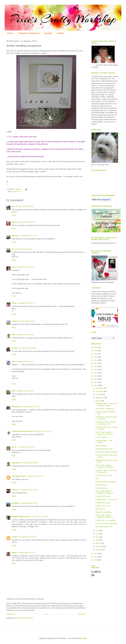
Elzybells (15, 192)
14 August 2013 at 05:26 (23, 249)
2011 (96, 557)
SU (20, 192)
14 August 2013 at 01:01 (27, 222)
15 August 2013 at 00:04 (39, 517)
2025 (96, 348)
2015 (96, 379)
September (100, 398)
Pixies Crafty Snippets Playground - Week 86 (104, 466)
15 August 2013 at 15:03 (27, 537)
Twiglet (15, 321)
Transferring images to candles (106, 452)
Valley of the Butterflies (104, 512)
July (97, 531)
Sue (13, 206)
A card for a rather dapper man (106, 524)
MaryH (14, 552)
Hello (97, 479)
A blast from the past (103, 496)
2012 (96, 554)
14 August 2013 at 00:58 (24, 206)
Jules (14, 267)
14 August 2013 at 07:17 (26, 303)
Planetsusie (16, 407)
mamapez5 (16, 463)
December (100, 388)
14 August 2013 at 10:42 (25, 391)
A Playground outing (103, 503)
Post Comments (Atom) (25, 618)
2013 (96, 385)
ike (13, 249)
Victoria (15, 348)
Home (10, 33)
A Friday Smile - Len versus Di (106, 500)
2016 (96, 376)
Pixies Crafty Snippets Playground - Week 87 (104, 433)
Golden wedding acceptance (106, 482)
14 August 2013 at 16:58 (30, 463)
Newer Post (11, 614)
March (98, 543)
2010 (96, 560)
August (98, 401)
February (99, 546)
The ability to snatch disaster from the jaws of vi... (106, 423)
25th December (101, 485)
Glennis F (15, 236)
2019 (96, 366)
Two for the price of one (104, 475)
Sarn (14, 362)
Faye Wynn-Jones (19, 476)
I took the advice (101, 437)
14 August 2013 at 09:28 (25, 335)
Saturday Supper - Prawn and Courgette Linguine (106, 404)
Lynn (14, 335)
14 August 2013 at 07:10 (25, 267)
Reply (14, 215)
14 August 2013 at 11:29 (30, 407)
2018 (96, 370)
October (99, 394)
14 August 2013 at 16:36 (26, 447)
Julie (14, 391)
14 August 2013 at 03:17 (29, 236)
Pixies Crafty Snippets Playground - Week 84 (104, 516)
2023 (96, 354)
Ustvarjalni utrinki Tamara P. (23, 431)
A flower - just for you (103, 506)
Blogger (84, 638)
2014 (96, 382)
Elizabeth (15, 503)
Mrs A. (14, 447)
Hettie (14, 303)
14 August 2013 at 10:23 (25, 362)
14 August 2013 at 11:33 (43, 431)
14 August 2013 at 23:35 (28, 503)
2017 (96, 373)
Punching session (102, 488)
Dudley (60, 33)
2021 (96, 360)
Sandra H (15, 490)
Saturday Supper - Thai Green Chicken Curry (106, 471)
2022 (96, 357)
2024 (96, 351)
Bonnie (15, 222)
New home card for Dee (104, 527)
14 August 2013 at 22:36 (28, 490)
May (97, 537)
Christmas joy (100, 509)
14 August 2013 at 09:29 (27, 348)
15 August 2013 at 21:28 (26, 552)
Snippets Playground (29, 33)
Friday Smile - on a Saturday (106, 520)
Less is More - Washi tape (105, 409)
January (99, 550)
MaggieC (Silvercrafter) (21, 517)
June (98, 534)
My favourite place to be (104, 449)
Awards (48, 33)
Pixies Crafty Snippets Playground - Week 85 (104, 492)
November (100, 391)
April (98, 540)
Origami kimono (101, 446)
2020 (96, 363)
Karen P (15, 537)
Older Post (82, 614)
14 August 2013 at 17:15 (35, 476)
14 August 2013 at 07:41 (27, 321)
